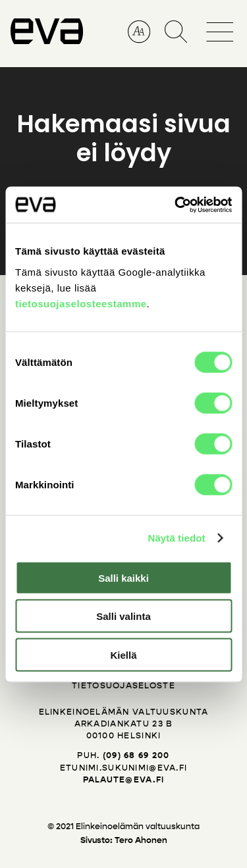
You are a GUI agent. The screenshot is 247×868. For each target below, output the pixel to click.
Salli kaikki (123, 577)
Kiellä (123, 654)
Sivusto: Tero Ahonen (124, 840)
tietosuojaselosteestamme (81, 303)
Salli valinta (123, 616)
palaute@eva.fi (124, 780)
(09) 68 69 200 (136, 755)
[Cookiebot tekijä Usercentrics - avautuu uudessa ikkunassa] (176, 205)
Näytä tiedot (177, 538)
